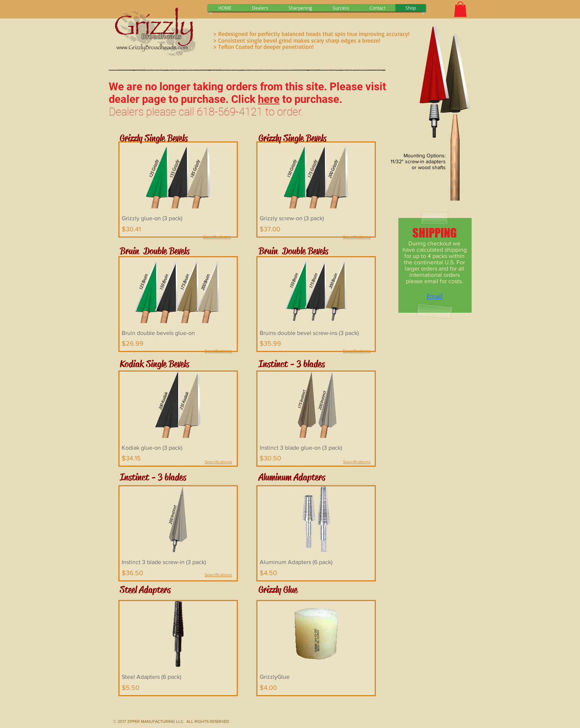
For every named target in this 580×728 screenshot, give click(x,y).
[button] (460, 9)
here (269, 99)
